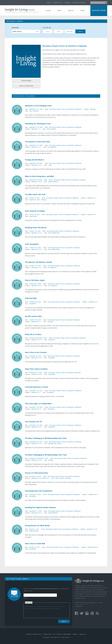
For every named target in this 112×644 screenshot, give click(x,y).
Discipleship (33, 304)
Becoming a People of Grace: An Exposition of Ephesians (65, 109)
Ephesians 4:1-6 (93, 302)
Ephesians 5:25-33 (37, 460)
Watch (71, 10)
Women (59, 443)
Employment (67, 634)
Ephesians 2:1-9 (92, 198)
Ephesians (93, 109)
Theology (43, 200)
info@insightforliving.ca (81, 604)
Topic (59, 32)
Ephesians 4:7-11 (36, 322)
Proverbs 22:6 (45, 478)
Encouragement (52, 147)
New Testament (34, 111)
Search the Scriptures (26, 86)
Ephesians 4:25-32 (37, 374)
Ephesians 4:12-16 (37, 340)
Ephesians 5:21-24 (37, 443)
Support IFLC (58, 3)
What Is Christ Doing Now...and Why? (40, 176)
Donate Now (99, 10)
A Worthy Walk (31, 298)
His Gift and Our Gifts (33, 316)
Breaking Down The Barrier (36, 228)
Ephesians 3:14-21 (37, 286)
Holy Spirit (50, 322)
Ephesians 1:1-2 (36, 129)
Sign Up (64, 621)
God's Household (32, 244)
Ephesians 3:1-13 (36, 267)
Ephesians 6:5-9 (93, 494)
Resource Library (79, 3)
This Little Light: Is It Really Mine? (38, 404)
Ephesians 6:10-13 (37, 513)
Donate (59, 634)
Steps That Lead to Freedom (36, 369)
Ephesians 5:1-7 (36, 392)
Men (55, 443)
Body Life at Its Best (33, 334)
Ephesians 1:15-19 (37, 165)
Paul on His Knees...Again (35, 280)
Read (59, 10)
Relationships (56, 233)
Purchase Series (26, 81)
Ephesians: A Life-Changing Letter (38, 106)
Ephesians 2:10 (91, 214)
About (49, 3)
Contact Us (82, 634)
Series (80, 32)
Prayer (50, 165)
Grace (38, 200)
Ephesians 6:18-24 (93, 547)
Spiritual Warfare (53, 182)
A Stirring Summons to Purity (36, 387)
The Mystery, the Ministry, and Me (38, 262)
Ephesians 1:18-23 (37, 182)
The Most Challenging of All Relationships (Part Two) (46, 455)
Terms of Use (47, 634)
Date (48, 32)
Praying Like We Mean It (35, 160)
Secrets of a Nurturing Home (36, 473)
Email (26, 598)
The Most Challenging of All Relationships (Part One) (46, 438)
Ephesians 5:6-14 (36, 409)
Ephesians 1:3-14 (36, 147)
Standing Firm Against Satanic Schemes (40, 507)
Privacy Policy (37, 634)
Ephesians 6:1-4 (36, 478)
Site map (29, 634)
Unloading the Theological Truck (38, 124)
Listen (48, 10)
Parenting (68, 478)
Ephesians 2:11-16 (37, 233)
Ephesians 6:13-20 (92, 529)
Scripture (70, 32)
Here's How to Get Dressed (36, 352)
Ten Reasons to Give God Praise (37, 142)
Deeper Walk (33, 216)
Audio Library (17, 31)
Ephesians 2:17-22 (37, 249)
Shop (83, 10)
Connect (68, 3)
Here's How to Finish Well (35, 544)
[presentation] (39, 613)
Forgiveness (33, 200)
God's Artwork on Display (35, 211)
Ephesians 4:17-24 (37, 358)
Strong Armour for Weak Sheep (37, 525)
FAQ (54, 634)
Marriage (51, 443)
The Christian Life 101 (33, 422)
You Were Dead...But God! (35, 194)
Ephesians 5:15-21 (37, 427)
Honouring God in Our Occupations (39, 491)
